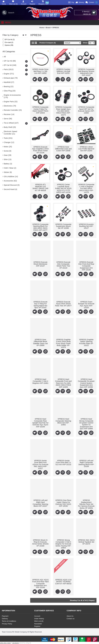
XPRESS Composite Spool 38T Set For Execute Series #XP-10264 (86, 110)
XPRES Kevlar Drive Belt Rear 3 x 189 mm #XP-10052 (40, 71)
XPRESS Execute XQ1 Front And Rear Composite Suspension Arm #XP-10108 (86, 266)
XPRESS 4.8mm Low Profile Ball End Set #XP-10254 (86, 149)
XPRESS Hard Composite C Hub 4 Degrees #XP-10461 (40, 381)
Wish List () (39, 621)
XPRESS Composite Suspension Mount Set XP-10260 (63, 226)
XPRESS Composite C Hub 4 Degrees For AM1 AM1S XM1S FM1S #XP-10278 (86, 188)
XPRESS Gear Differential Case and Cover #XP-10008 (63, 149)
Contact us (71, 619)
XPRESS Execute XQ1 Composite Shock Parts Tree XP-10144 (63, 265)
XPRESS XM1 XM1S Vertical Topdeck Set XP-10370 (86, 542)
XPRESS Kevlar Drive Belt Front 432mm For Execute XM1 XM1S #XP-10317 (40, 464)
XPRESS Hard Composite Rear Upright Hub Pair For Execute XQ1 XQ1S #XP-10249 (40, 423)
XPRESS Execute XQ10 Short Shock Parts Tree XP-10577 (63, 304)
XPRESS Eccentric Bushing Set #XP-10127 (86, 226)
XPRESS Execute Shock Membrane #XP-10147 (40, 264)
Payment (5, 616)
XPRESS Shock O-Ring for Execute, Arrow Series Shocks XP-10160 (40, 543)
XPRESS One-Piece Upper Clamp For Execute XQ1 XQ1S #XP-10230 (63, 503)
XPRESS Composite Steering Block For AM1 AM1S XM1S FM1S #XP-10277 (40, 227)
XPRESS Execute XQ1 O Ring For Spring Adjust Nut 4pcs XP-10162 (40, 305)
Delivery (5, 619)
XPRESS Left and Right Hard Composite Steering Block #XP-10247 (40, 503)
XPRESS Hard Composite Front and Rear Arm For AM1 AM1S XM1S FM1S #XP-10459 (63, 383)
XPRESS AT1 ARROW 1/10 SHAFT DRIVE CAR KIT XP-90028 (40, 187)
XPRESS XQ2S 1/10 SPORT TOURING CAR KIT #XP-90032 (63, 582)
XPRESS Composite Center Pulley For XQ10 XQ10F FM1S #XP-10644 (40, 110)
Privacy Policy (7, 624)
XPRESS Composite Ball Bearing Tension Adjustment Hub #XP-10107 (86, 72)
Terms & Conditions (9, 621)
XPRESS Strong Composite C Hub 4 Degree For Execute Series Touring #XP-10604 (63, 544)
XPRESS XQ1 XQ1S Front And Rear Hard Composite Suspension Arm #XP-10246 (40, 584)
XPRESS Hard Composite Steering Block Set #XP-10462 (63, 422)
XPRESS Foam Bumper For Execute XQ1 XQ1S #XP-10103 (86, 305)
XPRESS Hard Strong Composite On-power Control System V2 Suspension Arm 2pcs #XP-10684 (86, 424)
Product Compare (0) (48, 43)
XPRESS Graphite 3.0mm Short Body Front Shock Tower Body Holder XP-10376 (63, 343)
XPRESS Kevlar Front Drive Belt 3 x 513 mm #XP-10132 (63, 463)
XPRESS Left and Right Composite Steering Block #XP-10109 (86, 463)
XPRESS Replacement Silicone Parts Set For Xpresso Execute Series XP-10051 (86, 504)
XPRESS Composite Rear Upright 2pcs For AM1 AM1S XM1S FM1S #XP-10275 (63, 111)
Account (37, 616)
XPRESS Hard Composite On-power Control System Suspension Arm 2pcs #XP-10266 (86, 383)
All (5, 57)
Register (37, 626)
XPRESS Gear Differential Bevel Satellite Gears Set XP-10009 (40, 342)
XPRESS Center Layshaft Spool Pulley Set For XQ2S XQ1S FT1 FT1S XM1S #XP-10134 (63, 188)
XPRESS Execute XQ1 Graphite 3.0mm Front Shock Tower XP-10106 (40, 150)
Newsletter (38, 624)
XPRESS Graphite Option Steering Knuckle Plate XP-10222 (86, 342)
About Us (70, 616)
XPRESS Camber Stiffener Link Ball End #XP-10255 (63, 71)
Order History (39, 619)
